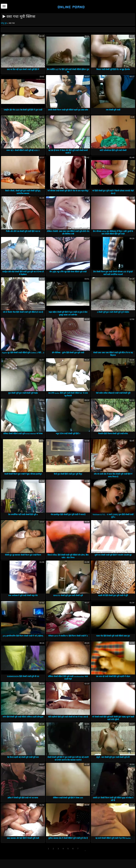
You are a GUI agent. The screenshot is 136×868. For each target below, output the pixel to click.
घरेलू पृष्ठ (4, 23)
